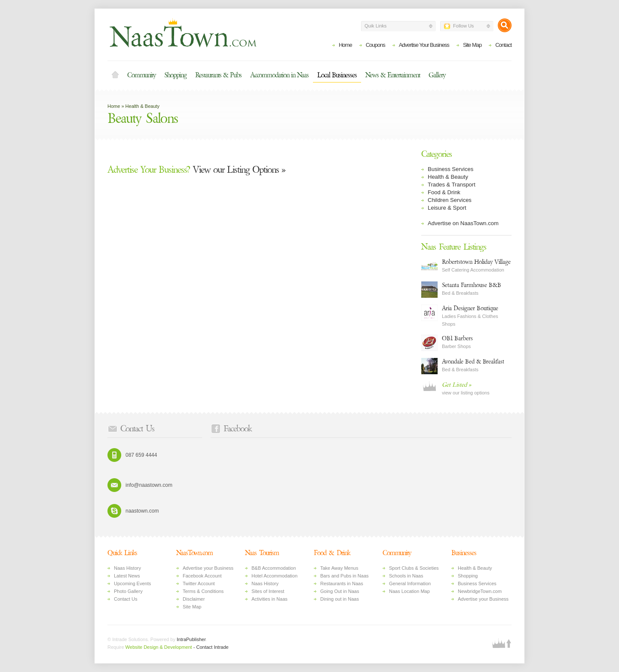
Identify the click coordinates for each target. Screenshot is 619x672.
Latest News (127, 576)
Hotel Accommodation (274, 576)
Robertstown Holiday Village (476, 262)
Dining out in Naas (340, 599)
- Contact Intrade (211, 647)
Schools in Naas (406, 576)
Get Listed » (457, 385)
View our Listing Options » (196, 170)
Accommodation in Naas (279, 75)
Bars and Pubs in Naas (345, 576)
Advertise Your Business (424, 45)
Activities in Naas (270, 599)
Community (141, 75)
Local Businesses (337, 75)
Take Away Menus (339, 568)
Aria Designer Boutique (470, 308)
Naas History (127, 568)
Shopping (175, 75)
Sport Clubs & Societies (414, 568)
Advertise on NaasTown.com (463, 223)
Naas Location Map (409, 591)
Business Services (450, 169)
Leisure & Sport (447, 208)
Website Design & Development (159, 647)
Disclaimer (194, 599)
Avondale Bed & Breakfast (473, 362)
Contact (503, 45)
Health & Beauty (143, 106)
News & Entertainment (393, 75)
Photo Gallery (128, 591)
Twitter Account (199, 583)
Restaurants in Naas (342, 583)
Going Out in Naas (340, 591)
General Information (410, 583)
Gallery (437, 75)
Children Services (450, 200)
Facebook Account (202, 576)
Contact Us (126, 599)
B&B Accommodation (274, 568)
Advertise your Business (208, 568)
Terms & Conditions (203, 591)
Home (345, 45)
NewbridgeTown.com (480, 591)
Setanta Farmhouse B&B (472, 285)
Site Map (472, 45)
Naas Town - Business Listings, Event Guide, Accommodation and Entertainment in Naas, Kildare (183, 33)
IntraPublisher (191, 639)
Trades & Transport (452, 185)
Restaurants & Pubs (218, 75)
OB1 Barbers (457, 338)
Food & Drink (444, 192)
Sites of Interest (268, 591)
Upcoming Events (132, 583)
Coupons (375, 45)
